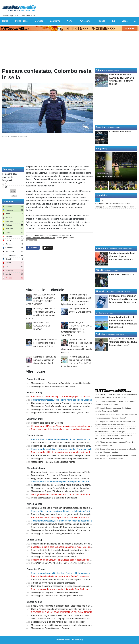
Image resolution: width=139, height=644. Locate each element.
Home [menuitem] (5, 21)
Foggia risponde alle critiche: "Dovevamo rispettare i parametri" (61, 478)
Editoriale (36, 235)
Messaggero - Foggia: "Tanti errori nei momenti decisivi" (58, 491)
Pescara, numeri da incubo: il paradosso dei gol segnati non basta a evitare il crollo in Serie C (75, 560)
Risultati (13, 196)
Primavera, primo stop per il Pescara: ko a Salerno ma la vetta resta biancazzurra (123, 299)
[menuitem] (135, 21)
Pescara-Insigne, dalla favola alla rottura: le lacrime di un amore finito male (66, 429)
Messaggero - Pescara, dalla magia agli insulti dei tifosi (57, 596)
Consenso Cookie (63, 640)
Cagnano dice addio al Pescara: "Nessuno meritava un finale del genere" (66, 403)
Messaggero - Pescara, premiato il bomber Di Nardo (56, 409)
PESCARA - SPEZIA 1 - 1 (121, 275)
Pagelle (99, 270)
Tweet (48, 248)
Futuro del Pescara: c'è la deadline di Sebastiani (54, 498)
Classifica (8, 202)
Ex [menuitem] (113, 21)
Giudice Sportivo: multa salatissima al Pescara (53, 583)
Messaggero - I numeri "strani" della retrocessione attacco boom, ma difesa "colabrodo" (73, 488)
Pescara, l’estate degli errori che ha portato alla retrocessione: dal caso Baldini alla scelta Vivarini (77, 550)
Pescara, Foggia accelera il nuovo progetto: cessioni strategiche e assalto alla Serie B (72, 514)
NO (6, 187)
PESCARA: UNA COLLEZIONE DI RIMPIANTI (42, 326)
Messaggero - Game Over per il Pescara (50, 628)
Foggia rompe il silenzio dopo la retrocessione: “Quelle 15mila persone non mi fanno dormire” (75, 413)
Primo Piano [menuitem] (21, 21)
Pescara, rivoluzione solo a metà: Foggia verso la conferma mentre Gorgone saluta (71, 527)
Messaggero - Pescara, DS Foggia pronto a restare (55, 534)
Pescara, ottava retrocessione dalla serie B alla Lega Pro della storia (64, 455)
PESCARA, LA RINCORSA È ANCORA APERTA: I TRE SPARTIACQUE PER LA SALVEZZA (76, 329)
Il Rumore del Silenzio (120, 132)
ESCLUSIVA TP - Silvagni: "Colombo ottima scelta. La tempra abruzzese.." (123, 342)
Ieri (103, 200)
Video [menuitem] (125, 21)
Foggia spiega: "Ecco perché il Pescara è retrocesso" (56, 475)
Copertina (100, 127)
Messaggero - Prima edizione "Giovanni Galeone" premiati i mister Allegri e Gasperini (72, 530)
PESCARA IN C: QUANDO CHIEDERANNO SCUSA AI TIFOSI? (62, 612)
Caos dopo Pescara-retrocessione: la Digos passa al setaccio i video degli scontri (70, 586)
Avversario (101, 249)
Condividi (33, 248)
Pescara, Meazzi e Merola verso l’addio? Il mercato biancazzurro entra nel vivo (68, 439)
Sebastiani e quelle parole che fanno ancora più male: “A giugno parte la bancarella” (71, 547)
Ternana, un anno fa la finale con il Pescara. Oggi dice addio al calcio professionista (71, 508)
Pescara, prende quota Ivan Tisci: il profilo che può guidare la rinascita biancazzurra (71, 524)
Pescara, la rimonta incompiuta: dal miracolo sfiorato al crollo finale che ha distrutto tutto (73, 544)
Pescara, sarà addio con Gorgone (47, 423)
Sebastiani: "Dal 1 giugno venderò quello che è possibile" (58, 622)
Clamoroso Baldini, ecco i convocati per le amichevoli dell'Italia (61, 472)
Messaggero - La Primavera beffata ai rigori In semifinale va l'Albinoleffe (65, 383)
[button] (13, 191)
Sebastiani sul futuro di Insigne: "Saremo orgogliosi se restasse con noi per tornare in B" (73, 397)
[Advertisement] (59, 269)
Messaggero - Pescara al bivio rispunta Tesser (53, 386)
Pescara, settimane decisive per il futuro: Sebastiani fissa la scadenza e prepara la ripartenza (75, 518)
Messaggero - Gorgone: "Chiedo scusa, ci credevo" (55, 592)
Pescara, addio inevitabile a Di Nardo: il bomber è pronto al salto (62, 449)
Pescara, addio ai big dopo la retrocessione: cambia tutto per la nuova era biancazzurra (73, 452)
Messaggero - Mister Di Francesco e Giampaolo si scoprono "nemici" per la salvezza (71, 459)
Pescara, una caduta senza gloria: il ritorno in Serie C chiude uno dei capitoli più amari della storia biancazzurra (84, 589)
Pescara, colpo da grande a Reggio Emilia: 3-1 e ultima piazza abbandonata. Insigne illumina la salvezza (77, 346)
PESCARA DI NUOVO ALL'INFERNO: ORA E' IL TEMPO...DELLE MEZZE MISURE (71, 563)
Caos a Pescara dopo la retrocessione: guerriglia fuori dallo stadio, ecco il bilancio (70, 609)
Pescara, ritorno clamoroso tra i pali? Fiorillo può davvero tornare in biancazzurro (69, 482)
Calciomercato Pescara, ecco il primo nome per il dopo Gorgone (61, 400)
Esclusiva (100, 334)
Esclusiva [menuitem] (55, 21)
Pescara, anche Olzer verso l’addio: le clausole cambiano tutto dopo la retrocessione (71, 446)
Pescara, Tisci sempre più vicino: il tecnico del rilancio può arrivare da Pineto (67, 511)
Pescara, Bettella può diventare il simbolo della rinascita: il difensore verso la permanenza (74, 443)
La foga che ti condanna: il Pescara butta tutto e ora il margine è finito (45, 343)
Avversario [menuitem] (85, 21)
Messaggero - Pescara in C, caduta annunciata (53, 557)
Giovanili (100, 291)
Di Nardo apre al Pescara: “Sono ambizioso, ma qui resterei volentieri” (64, 426)
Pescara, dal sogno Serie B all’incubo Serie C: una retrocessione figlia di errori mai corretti (74, 615)
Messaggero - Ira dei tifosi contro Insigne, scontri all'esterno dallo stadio (65, 625)
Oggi (98, 200)
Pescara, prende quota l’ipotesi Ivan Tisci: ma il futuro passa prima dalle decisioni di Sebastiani (76, 573)
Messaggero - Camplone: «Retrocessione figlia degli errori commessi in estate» (69, 553)
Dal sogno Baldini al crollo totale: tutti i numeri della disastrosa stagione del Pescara (71, 495)
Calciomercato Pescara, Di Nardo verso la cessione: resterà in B (62, 521)
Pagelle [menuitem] (101, 21)
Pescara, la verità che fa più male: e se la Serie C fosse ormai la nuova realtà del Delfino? (74, 576)
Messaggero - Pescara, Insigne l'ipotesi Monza (53, 462)
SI (5, 184)
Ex (97, 313)
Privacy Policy (77, 640)
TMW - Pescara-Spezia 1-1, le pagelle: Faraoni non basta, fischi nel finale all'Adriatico (72, 619)
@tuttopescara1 (69, 238)
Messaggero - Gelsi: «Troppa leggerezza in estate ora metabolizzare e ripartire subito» (72, 406)
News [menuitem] (70, 21)
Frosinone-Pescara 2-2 (108, 176)
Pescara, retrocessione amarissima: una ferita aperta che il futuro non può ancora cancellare (75, 580)
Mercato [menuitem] (39, 21)
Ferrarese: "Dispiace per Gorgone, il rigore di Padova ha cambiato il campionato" (69, 485)
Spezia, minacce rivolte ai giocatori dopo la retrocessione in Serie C (63, 606)
